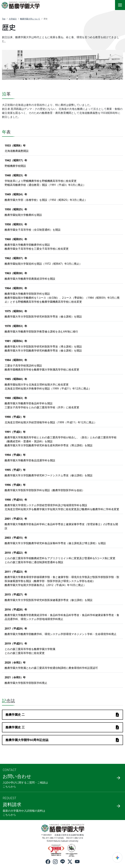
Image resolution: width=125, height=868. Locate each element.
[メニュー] (120, 5)
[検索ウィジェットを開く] (117, 857)
